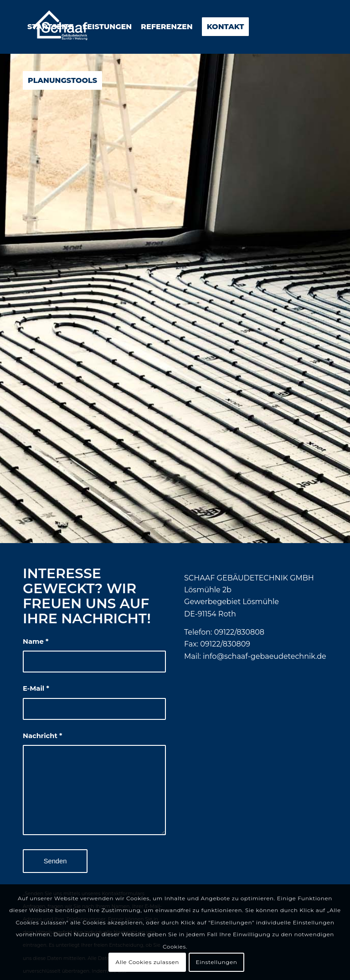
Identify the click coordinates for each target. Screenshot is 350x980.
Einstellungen (216, 962)
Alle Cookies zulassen (147, 962)
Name (36, 641)
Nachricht (42, 736)
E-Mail (36, 688)
